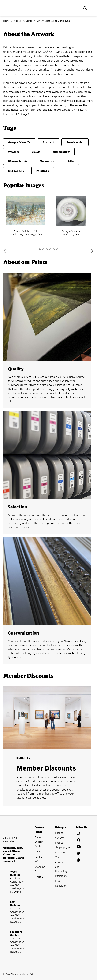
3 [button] (47, 249)
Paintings (43, 171)
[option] (26, 216)
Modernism (47, 161)
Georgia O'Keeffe (23, 21)
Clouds (36, 152)
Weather (14, 152)
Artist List (40, 877)
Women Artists (18, 161)
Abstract (48, 142)
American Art (75, 142)
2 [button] (43, 249)
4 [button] (50, 249)
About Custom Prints (39, 842)
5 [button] (54, 249)
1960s (70, 161)
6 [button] (57, 249)
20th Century (61, 152)
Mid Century (16, 171)
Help (37, 851)
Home (6, 21)
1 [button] (40, 249)
